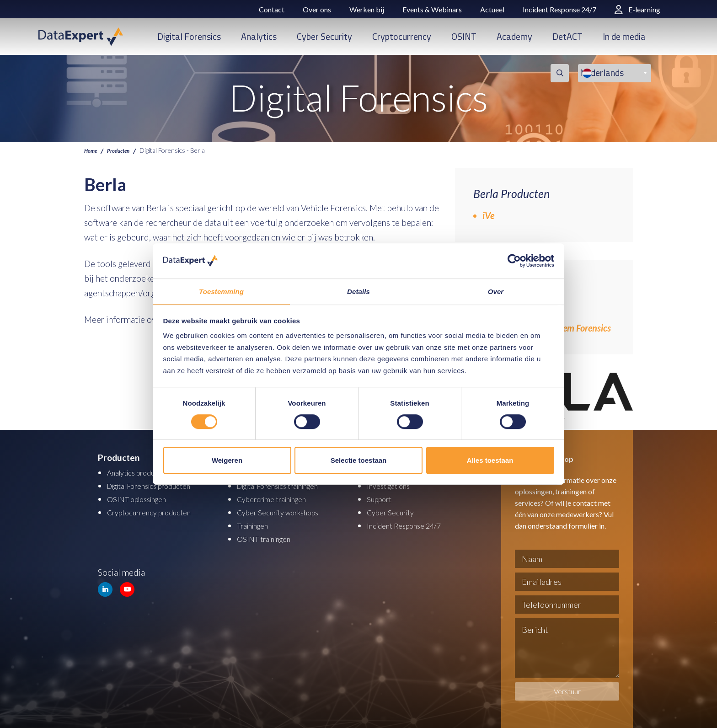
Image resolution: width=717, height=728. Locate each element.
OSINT (464, 36)
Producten (124, 150)
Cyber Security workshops (286, 511)
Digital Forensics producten (159, 485)
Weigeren (227, 461)
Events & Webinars (432, 9)
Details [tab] (358, 291)
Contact (272, 9)
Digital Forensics (189, 36)
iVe (488, 215)
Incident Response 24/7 (559, 9)
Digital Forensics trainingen (288, 485)
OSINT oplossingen (143, 498)
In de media (624, 36)
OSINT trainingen (269, 536)
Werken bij (367, 9)
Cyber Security (324, 36)
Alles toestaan (490, 461)
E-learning (637, 9)
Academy (514, 36)
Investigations (393, 485)
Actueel (492, 9)
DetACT (567, 36)
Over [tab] (496, 291)
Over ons (317, 9)
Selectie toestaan (359, 461)
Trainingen (256, 523)
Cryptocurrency (402, 36)
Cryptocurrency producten (157, 511)
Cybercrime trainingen (279, 498)
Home (92, 150)
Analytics (259, 36)
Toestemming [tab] (221, 291)
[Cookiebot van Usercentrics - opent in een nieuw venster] (514, 261)
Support (382, 498)
